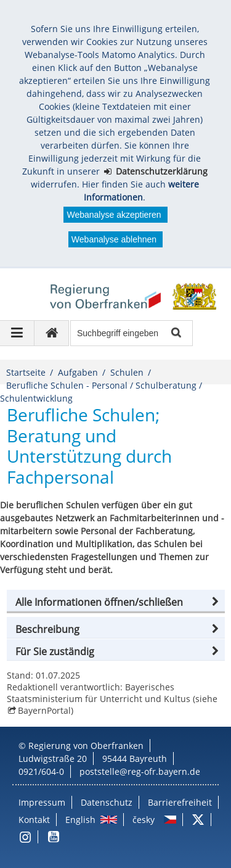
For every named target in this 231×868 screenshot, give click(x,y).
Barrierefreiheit (180, 802)
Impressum (42, 802)
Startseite (26, 372)
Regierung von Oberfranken (86, 746)
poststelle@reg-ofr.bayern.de (140, 771)
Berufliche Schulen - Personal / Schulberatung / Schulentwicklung (101, 392)
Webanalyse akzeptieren (114, 215)
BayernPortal (44, 710)
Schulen (127, 372)
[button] (116, 602)
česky (144, 820)
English (80, 820)
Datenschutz (107, 802)
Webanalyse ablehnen (114, 239)
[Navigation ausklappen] (17, 333)
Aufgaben (78, 372)
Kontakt (34, 820)
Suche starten (175, 333)
